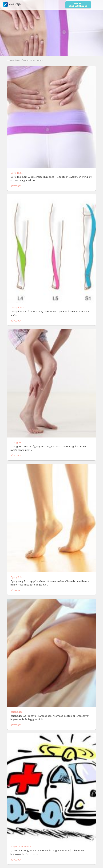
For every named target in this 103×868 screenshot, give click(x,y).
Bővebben (16, 186)
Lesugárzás (17, 308)
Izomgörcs (17, 442)
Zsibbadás (16, 712)
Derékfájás (17, 173)
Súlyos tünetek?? (21, 847)
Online (78, 5)
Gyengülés (16, 577)
